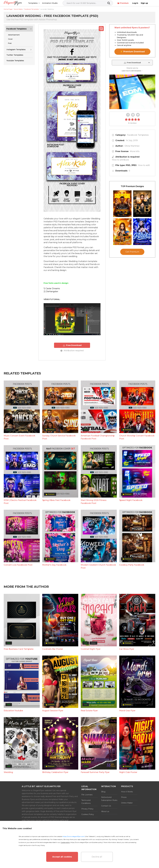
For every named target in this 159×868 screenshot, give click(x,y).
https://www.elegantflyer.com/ (74, 836)
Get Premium (132, 252)
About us (105, 811)
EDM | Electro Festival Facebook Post (20, 502)
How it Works (127, 792)
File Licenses (87, 795)
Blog (103, 792)
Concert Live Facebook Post (18, 565)
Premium (129, 3)
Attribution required (72, 351)
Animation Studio (50, 3)
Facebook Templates (17, 29)
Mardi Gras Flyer (127, 711)
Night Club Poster (128, 772)
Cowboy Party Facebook (132, 565)
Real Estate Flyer (89, 711)
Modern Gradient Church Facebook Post (98, 566)
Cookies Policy (88, 814)
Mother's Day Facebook (54, 565)
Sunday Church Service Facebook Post (59, 437)
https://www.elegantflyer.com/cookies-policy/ (87, 842)
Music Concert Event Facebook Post (20, 437)
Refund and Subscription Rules (109, 799)
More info (135, 151)
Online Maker (127, 803)
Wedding (8, 772)
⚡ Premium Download (132, 52)
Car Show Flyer (127, 649)
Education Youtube (13, 711)
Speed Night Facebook (131, 500)
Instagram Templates (16, 50)
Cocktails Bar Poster (53, 649)
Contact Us (106, 806)
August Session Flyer (53, 711)
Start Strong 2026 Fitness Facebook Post (94, 502)
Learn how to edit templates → (132, 71)
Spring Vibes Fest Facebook (56, 500)
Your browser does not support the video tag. (132, 92)
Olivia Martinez (132, 146)
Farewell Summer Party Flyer (95, 772)
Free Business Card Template (19, 649)
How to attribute (120, 160)
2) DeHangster (51, 291)
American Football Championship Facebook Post (98, 437)
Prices (124, 797)
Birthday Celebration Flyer (55, 772)
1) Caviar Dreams (52, 288)
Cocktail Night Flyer (91, 649)
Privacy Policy (87, 809)
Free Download (72, 345)
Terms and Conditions (86, 802)
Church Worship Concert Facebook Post (137, 437)
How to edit (144, 165)
